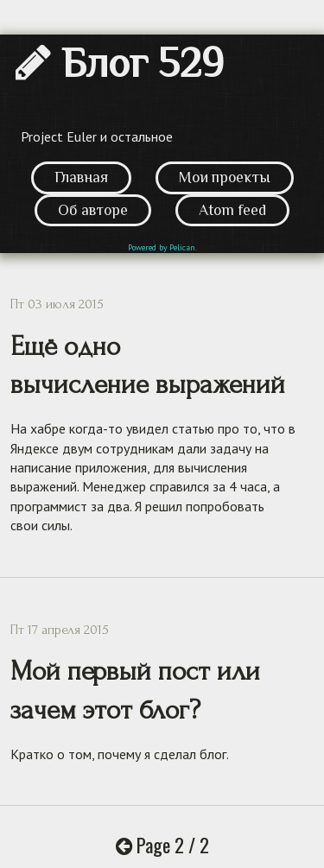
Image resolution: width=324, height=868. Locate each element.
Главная (81, 177)
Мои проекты (225, 177)
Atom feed (232, 210)
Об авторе (93, 210)
